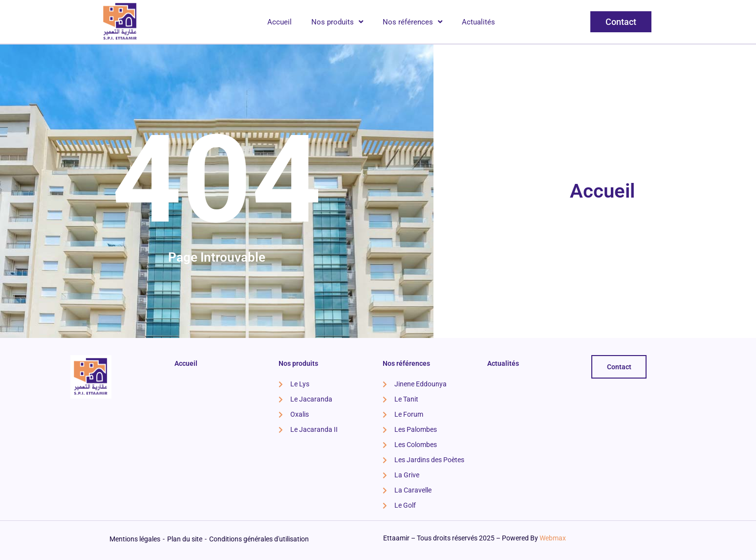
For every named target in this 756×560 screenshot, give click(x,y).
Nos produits (337, 22)
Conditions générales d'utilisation (259, 539)
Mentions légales (135, 539)
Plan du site (185, 539)
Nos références (412, 22)
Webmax (553, 538)
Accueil (280, 22)
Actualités (478, 22)
